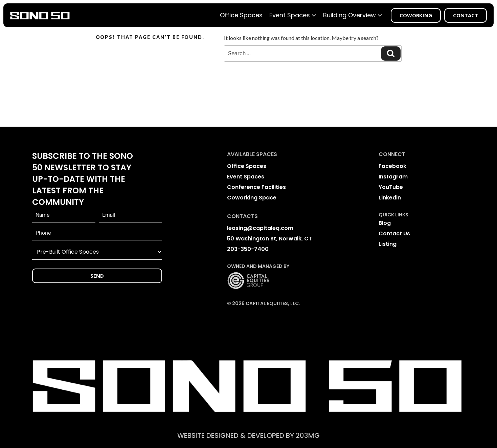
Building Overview (353, 15)
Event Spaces (293, 15)
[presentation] (84, 306)
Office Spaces (241, 15)
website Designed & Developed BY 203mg (248, 435)
